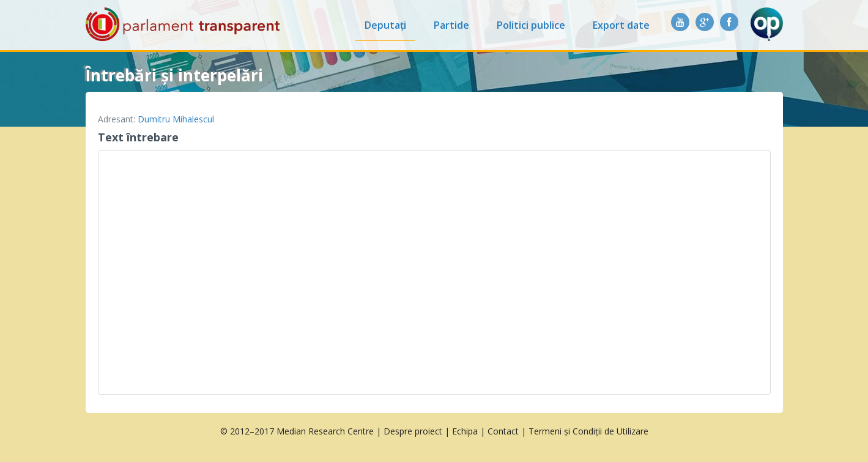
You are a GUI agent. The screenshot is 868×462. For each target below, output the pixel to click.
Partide (451, 25)
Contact (503, 431)
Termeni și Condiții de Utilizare (588, 431)
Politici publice (531, 25)
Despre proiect (413, 431)
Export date (621, 25)
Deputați (385, 25)
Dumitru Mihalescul (176, 119)
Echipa (465, 431)
